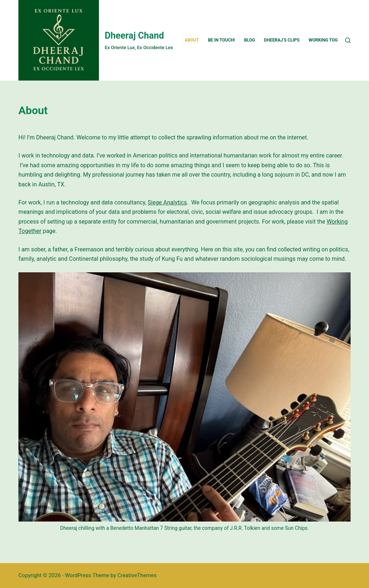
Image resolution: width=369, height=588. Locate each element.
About (192, 40)
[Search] (348, 40)
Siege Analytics (167, 202)
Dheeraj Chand (134, 36)
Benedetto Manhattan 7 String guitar (151, 528)
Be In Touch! (222, 40)
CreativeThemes (137, 575)
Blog (249, 40)
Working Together (330, 40)
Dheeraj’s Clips (282, 40)
